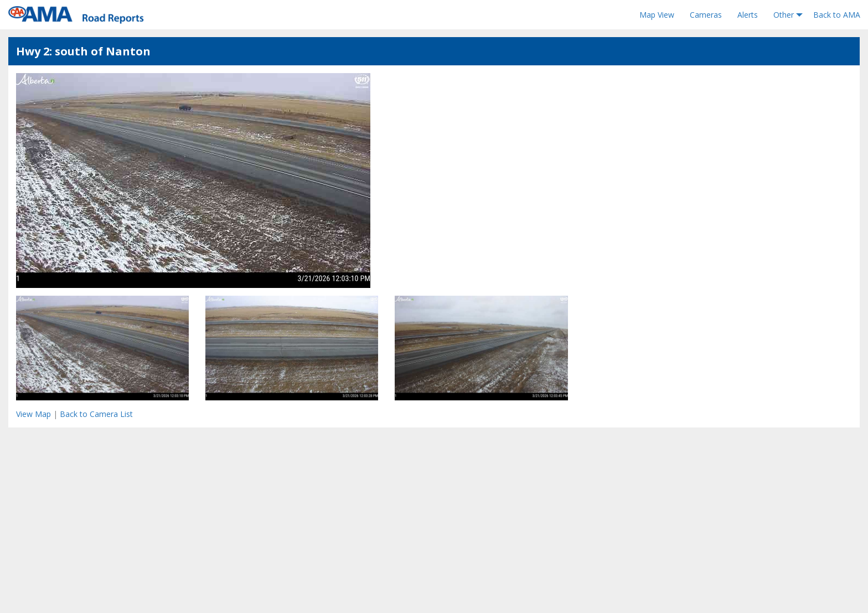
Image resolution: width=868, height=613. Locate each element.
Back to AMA (837, 15)
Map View (657, 15)
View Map (33, 414)
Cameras (706, 15)
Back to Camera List (96, 414)
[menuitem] (657, 15)
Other (784, 15)
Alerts (748, 15)
